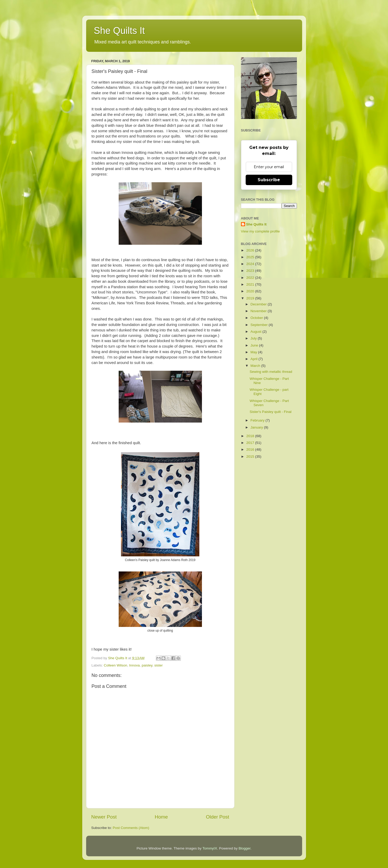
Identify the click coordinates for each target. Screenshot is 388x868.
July (254, 338)
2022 (251, 278)
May (254, 352)
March (256, 366)
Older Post (217, 817)
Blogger (245, 848)
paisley (147, 665)
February (258, 420)
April (255, 359)
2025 (251, 257)
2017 (251, 443)
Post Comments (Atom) (131, 828)
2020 (251, 291)
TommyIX (210, 848)
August (257, 332)
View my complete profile (260, 231)
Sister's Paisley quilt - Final (271, 412)
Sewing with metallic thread (271, 372)
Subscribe (269, 180)
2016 (251, 449)
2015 (251, 457)
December (259, 304)
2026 (251, 250)
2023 (251, 271)
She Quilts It (119, 31)
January (257, 427)
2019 (251, 298)
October (257, 318)
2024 (251, 264)
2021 (251, 284)
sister (158, 665)
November (259, 311)
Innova (134, 665)
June (255, 345)
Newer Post (104, 817)
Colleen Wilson (116, 665)
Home (161, 817)
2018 (251, 436)
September (260, 325)
